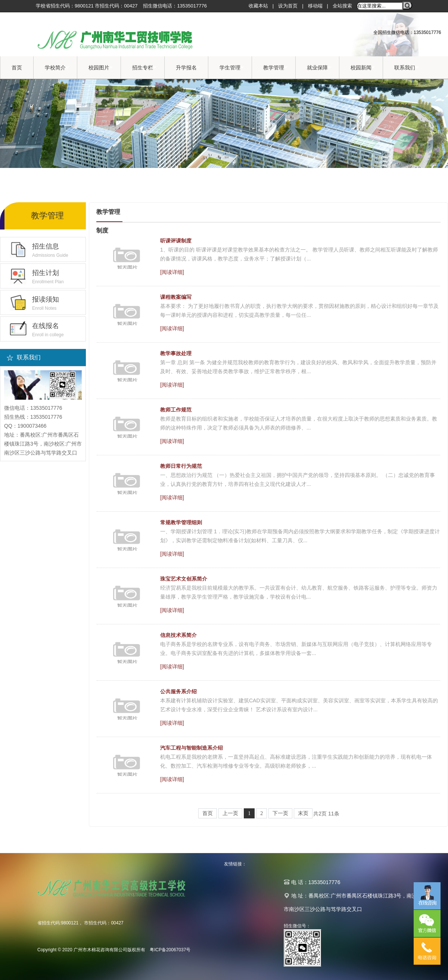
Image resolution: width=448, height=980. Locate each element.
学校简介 (57, 68)
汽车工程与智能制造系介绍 (192, 748)
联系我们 (407, 68)
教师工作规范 (176, 410)
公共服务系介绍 (178, 692)
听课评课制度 (176, 241)
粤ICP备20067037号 (170, 950)
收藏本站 (258, 6)
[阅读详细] (172, 272)
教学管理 (276, 68)
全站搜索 (342, 6)
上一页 (230, 813)
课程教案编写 (176, 297)
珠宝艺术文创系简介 (184, 579)
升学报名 (188, 68)
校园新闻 (363, 68)
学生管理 (232, 68)
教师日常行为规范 (181, 466)
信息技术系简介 (178, 635)
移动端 (315, 6)
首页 (17, 68)
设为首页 (288, 6)
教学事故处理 (176, 353)
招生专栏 (144, 68)
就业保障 (319, 68)
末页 (303, 813)
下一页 (280, 813)
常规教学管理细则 (181, 522)
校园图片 (101, 68)
